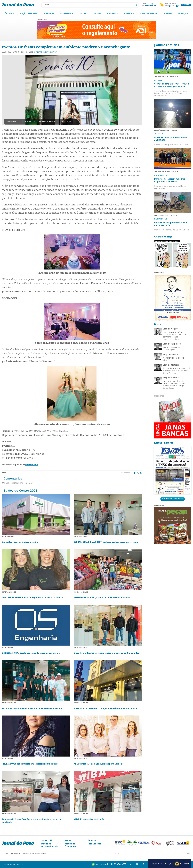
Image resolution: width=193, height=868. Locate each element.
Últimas (9, 14)
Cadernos (113, 14)
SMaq (189, 853)
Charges (168, 14)
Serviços (183, 14)
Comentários (13, 479)
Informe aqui (32, 465)
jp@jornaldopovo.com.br (45, 52)
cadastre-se (150, 6)
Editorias (49, 14)
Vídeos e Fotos (149, 14)
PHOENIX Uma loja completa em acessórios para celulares (31, 764)
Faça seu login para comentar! (17, 483)
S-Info (116, 853)
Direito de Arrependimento (50, 845)
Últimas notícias (167, 45)
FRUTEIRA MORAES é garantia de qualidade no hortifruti (102, 598)
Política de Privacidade (70, 845)
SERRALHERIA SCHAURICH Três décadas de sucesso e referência (106, 542)
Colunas (84, 14)
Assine (68, 840)
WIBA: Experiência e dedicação (89, 819)
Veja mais (186, 5)
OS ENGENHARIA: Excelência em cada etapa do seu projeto (31, 653)
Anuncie (92, 840)
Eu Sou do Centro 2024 (20, 491)
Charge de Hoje (163, 237)
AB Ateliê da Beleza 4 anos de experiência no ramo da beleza (32, 598)
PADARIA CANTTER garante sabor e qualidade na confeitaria (32, 708)
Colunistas (66, 14)
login (152, 4)
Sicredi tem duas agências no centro (20, 542)
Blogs (98, 14)
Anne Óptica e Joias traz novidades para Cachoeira (99, 764)
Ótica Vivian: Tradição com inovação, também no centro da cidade (107, 653)
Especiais (129, 14)
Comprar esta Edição (173, 499)
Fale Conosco (94, 844)
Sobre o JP (47, 840)
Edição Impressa (29, 14)
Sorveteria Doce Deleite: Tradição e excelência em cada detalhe (106, 708)
